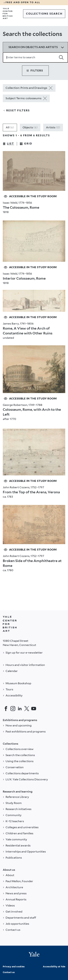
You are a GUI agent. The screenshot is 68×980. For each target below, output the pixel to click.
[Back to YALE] (10, 624)
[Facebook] (6, 709)
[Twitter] (27, 709)
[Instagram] (13, 709)
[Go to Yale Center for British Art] (8, 14)
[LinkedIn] (20, 709)
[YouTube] (34, 709)
